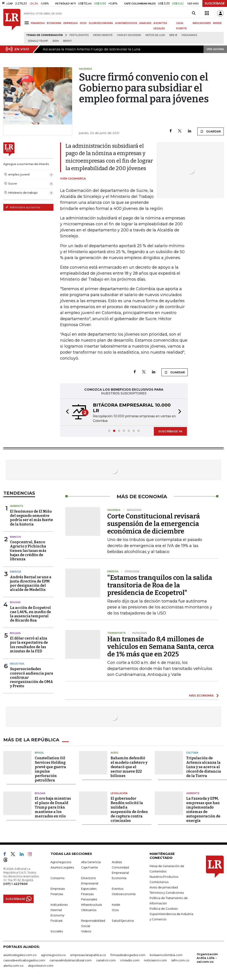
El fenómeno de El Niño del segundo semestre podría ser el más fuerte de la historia (31, 518)
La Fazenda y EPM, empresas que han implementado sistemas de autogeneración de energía (203, 810)
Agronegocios (61, 862)
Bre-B (173, 35)
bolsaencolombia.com (166, 955)
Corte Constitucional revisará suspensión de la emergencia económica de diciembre (154, 524)
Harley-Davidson (129, 35)
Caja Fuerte (90, 867)
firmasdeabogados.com (128, 955)
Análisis (117, 862)
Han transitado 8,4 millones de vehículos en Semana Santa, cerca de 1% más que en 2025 (161, 647)
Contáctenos (159, 882)
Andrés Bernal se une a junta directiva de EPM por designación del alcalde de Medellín (31, 583)
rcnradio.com (130, 960)
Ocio (115, 910)
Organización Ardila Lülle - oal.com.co (207, 958)
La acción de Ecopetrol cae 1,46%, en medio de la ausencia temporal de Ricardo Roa (30, 614)
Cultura (192, 753)
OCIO (83, 23)
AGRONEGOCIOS (126, 23)
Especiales (89, 889)
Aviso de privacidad (164, 887)
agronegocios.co (53, 955)
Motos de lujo (155, 35)
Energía (16, 572)
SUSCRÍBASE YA (170, 431)
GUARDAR (210, 131)
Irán (56, 41)
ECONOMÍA (54, 23)
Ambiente (17, 506)
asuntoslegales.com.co (20, 955)
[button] (66, 412)
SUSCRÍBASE (215, 3)
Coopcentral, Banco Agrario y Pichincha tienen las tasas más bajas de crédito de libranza (28, 551)
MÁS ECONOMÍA (201, 695)
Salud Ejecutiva (123, 921)
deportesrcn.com (41, 966)
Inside (116, 905)
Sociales (57, 931)
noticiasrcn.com (155, 960)
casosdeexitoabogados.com (24, 960)
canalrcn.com (106, 960)
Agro (114, 753)
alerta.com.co (13, 966)
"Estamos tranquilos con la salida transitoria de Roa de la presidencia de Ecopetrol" (160, 585)
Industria (17, 664)
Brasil (39, 753)
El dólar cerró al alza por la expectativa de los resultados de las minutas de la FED (29, 645)
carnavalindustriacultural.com (70, 960)
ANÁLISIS (145, 23)
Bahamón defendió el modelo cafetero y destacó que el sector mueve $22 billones (129, 767)
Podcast (57, 921)
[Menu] (27, 23)
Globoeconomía (124, 894)
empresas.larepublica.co (88, 955)
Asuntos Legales (62, 867)
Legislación (119, 793)
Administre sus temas (23, 207)
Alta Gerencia (91, 862)
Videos (86, 931)
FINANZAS (38, 23)
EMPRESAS (71, 23)
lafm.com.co (180, 960)
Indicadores (59, 905)
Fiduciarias (189, 35)
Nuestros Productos (164, 877)
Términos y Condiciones (167, 893)
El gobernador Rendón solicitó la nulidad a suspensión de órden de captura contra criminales (129, 810)
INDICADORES (202, 23)
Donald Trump (38, 41)
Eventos (117, 889)
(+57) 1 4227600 (15, 884)
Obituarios (89, 910)
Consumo (58, 878)
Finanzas (57, 894)
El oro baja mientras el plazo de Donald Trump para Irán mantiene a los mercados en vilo (53, 807)
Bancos (16, 537)
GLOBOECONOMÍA (101, 23)
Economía (119, 878)
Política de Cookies (164, 909)
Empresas (58, 889)
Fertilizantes (79, 35)
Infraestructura (91, 905)
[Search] (194, 13)
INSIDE (217, 23)
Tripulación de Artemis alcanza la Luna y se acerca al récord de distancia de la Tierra (204, 767)
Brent (68, 41)
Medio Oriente (103, 35)
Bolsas (15, 602)
